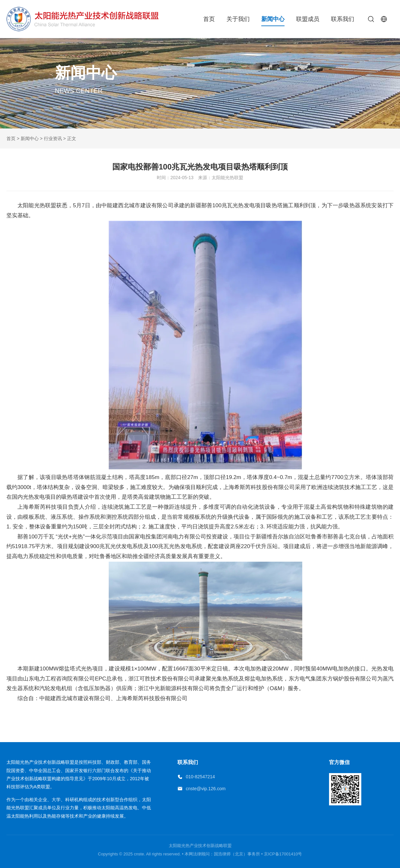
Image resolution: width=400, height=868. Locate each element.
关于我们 (238, 19)
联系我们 (343, 19)
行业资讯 (53, 138)
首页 (209, 19)
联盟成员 (308, 19)
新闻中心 (273, 19)
